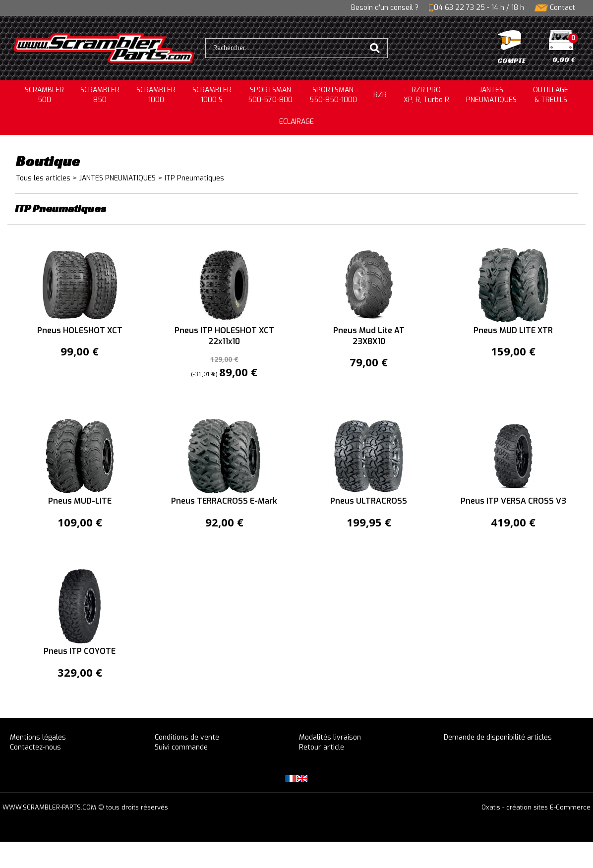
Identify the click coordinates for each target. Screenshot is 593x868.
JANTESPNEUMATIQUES (491, 95)
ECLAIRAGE (296, 122)
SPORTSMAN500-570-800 (270, 95)
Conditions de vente (187, 737)
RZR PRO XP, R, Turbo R (426, 95)
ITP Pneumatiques (194, 178)
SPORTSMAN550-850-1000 (333, 95)
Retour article (322, 747)
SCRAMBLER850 (100, 95)
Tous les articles (43, 178)
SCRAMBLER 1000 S (212, 95)
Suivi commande (181, 747)
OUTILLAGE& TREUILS (551, 95)
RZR (380, 95)
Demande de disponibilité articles (498, 737)
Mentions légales (38, 737)
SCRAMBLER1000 (156, 95)
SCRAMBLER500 (44, 95)
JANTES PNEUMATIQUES (118, 178)
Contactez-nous (35, 747)
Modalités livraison (330, 737)
